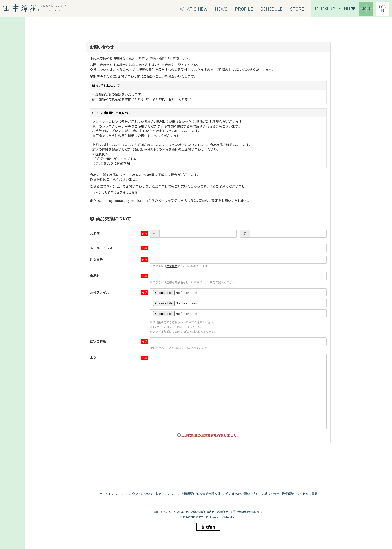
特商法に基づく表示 (266, 494)
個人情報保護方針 (208, 494)
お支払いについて (167, 494)
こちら (118, 70)
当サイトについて (111, 494)
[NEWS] (221, 9)
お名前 (95, 234)
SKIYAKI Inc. (230, 517)
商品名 (95, 276)
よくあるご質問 (307, 494)
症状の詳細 (98, 341)
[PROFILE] (244, 9)
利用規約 (188, 494)
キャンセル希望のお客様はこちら (115, 192)
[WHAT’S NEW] (194, 9)
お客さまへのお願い (236, 494)
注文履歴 (172, 266)
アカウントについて (139, 494)
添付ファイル (100, 292)
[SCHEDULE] (272, 9)
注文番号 (96, 260)
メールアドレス (101, 248)
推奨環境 (288, 494)
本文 (93, 358)
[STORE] (297, 9)
